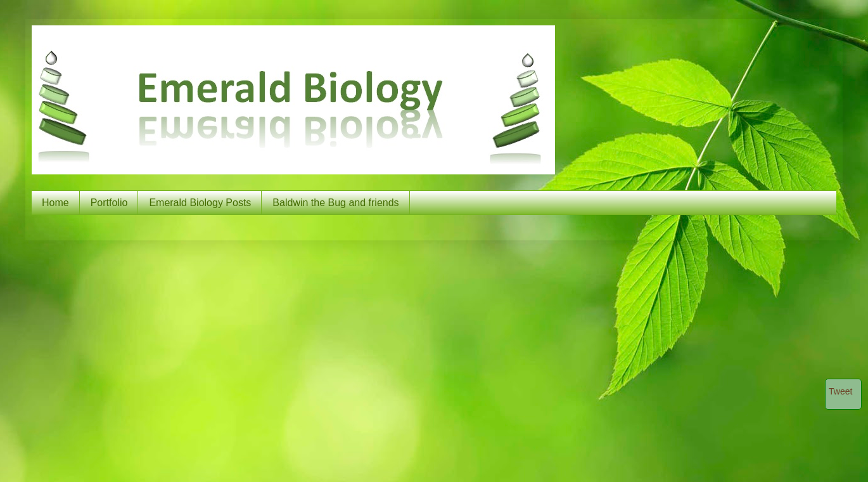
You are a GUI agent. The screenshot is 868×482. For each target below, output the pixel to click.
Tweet (840, 391)
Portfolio (109, 203)
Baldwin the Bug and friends (335, 203)
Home (55, 203)
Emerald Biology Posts (200, 203)
